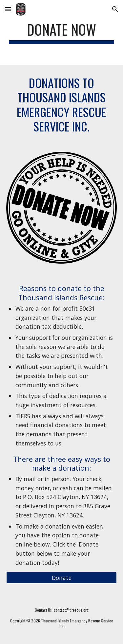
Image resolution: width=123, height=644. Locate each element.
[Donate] (62, 578)
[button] (8, 9)
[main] (62, 33)
